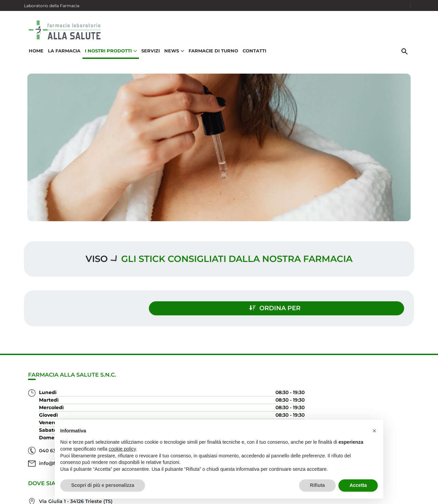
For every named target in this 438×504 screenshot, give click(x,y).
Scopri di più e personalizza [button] (103, 485)
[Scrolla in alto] (422, 469)
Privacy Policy (391, 488)
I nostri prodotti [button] (108, 57)
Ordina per (355, 304)
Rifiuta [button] (318, 485)
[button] (374, 431)
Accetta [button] (358, 485)
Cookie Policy (395, 495)
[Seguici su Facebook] (411, 5)
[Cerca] (407, 57)
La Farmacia (62, 57)
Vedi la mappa (188, 407)
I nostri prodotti (382, 389)
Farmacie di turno (211, 57)
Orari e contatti (384, 411)
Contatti (252, 57)
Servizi (148, 57)
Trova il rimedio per (377, 400)
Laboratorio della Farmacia (52, 6)
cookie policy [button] (122, 449)
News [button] (172, 57)
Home (34, 57)
